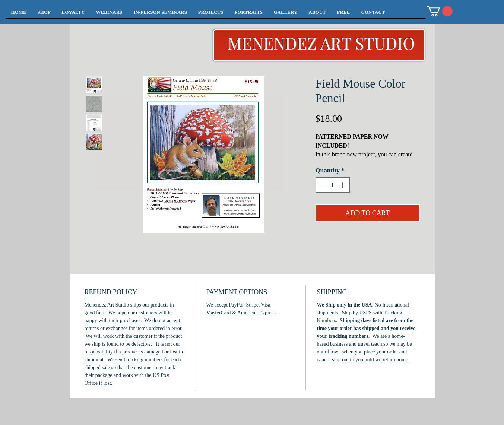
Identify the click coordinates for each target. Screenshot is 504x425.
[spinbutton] (332, 185)
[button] (440, 11)
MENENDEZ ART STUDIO (321, 43)
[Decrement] (322, 185)
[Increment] (343, 185)
